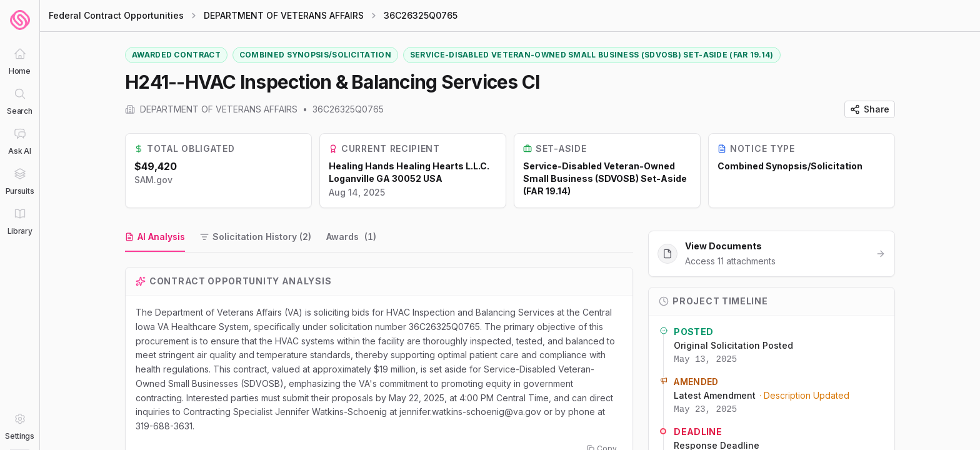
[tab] (155, 237)
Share (870, 109)
